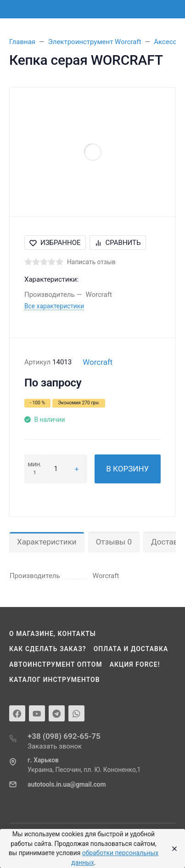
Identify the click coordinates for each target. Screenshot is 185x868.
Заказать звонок (55, 746)
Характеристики (47, 542)
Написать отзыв (91, 262)
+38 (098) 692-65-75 (64, 736)
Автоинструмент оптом (56, 664)
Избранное (55, 243)
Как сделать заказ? (48, 649)
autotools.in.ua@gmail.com (67, 784)
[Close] (172, 849)
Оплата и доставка (131, 649)
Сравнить (118, 243)
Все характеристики (54, 306)
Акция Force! (135, 664)
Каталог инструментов (55, 680)
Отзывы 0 (114, 542)
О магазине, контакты (53, 634)
